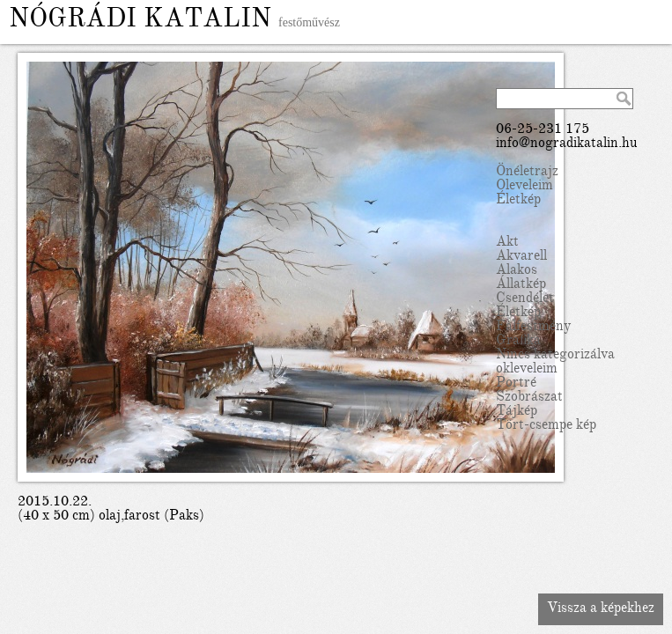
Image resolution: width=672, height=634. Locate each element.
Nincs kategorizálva (555, 356)
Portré (516, 384)
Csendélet (525, 299)
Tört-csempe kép (546, 426)
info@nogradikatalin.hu (567, 144)
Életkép (518, 201)
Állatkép (521, 285)
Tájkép (517, 412)
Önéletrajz (527, 173)
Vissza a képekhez (601, 609)
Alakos (517, 271)
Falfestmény (533, 328)
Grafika (518, 342)
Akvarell (521, 257)
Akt (507, 243)
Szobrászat (529, 398)
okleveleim (527, 370)
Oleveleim (524, 187)
